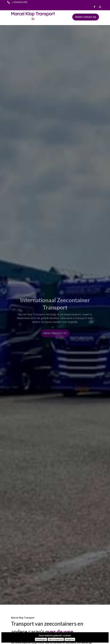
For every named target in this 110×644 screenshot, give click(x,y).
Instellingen (41, 639)
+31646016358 (20, 2)
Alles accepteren (56, 639)
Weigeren (70, 639)
